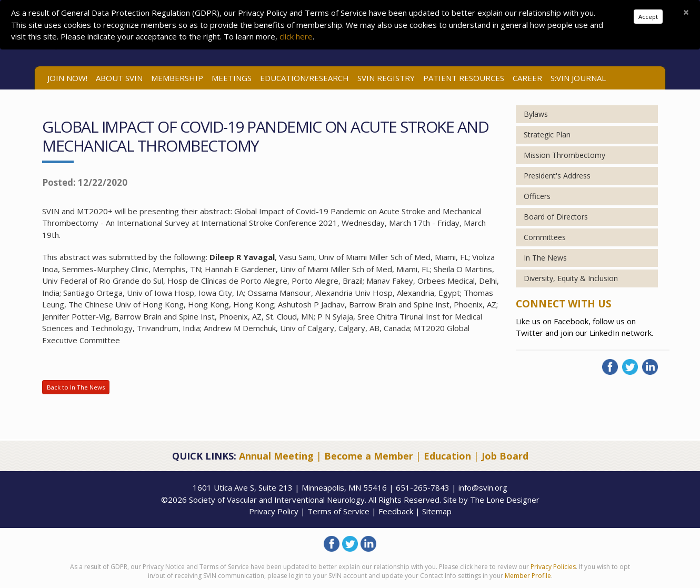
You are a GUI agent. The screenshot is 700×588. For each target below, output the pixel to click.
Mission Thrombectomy (564, 155)
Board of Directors (556, 217)
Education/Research (304, 78)
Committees (545, 237)
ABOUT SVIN (119, 78)
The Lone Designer (505, 500)
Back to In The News (76, 387)
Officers (537, 196)
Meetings (232, 78)
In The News (545, 258)
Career (527, 78)
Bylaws (536, 114)
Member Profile (528, 576)
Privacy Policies (553, 567)
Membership (177, 78)
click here (296, 36)
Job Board (505, 456)
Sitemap (437, 511)
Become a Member (369, 456)
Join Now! (67, 78)
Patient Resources (464, 78)
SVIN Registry (386, 78)
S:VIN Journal (578, 78)
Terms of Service (338, 511)
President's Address (557, 176)
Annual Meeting (276, 456)
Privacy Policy (274, 511)
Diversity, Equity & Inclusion (571, 278)
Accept (648, 17)
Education (447, 456)
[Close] (686, 12)
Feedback (396, 511)
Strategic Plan (547, 134)
